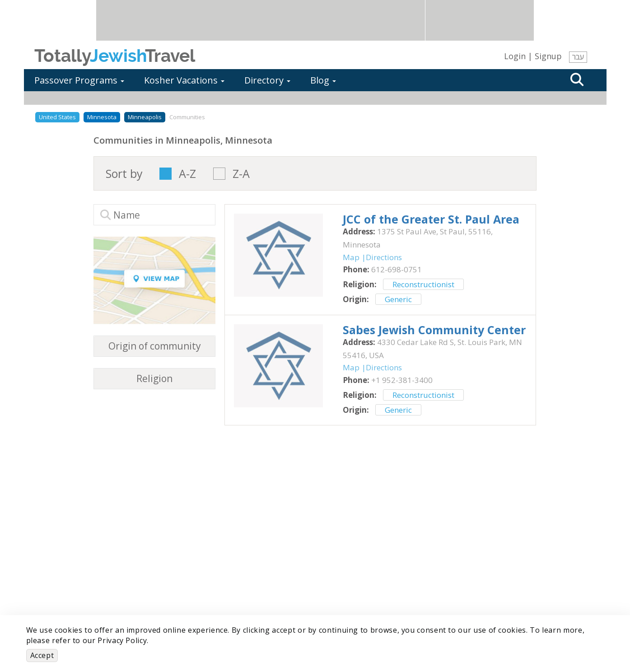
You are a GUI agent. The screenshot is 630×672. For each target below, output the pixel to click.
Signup (548, 56)
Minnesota (102, 117)
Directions (384, 257)
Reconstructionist (423, 284)
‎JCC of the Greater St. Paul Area (431, 219)
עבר (578, 57)
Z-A (241, 174)
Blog (323, 80)
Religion (154, 379)
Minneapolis (145, 117)
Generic (398, 299)
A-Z (187, 174)
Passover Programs (79, 80)
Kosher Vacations (184, 80)
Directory (267, 80)
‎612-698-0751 (397, 269)
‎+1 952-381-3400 (402, 380)
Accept (42, 655)
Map (351, 257)
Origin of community (155, 346)
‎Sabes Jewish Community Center (434, 330)
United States (57, 117)
